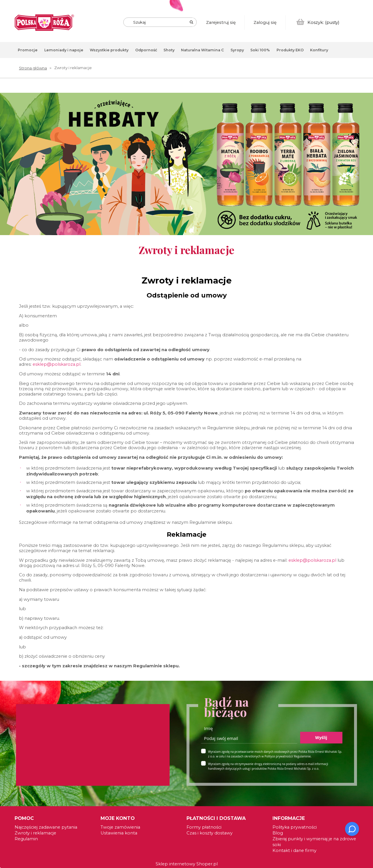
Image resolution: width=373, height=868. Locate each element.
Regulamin (26, 839)
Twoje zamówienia (120, 827)
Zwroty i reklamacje (35, 833)
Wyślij (321, 737)
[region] (186, 168)
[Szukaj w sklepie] (161, 22)
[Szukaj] (191, 22)
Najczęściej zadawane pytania (46, 827)
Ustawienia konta (119, 833)
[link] (186, 164)
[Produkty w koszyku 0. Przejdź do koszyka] (318, 22)
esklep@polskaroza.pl (57, 364)
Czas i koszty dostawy (210, 833)
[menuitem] (28, 50)
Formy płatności (204, 827)
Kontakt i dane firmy (294, 850)
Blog (278, 833)
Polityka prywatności (295, 827)
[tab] (369, 102)
